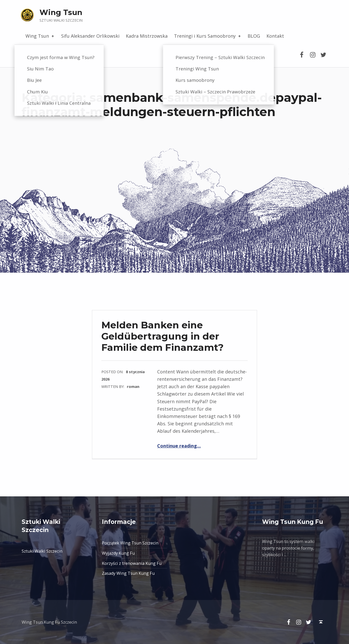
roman (133, 386)
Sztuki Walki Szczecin (42, 551)
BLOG (254, 36)
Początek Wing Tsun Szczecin (130, 543)
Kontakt (275, 36)
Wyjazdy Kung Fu (118, 553)
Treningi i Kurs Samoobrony (208, 36)
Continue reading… (179, 446)
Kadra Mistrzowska (147, 36)
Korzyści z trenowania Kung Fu (132, 563)
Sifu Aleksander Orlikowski (90, 36)
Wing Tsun (61, 12)
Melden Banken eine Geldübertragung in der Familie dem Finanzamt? (163, 336)
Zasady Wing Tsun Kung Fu (128, 573)
